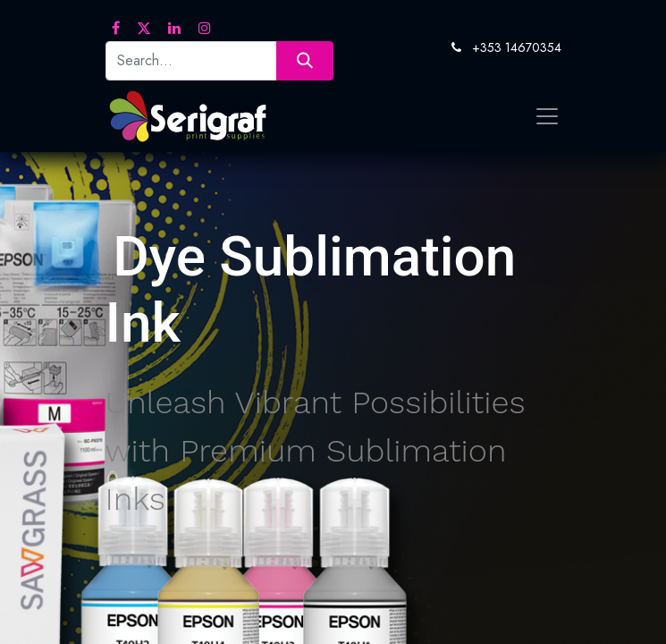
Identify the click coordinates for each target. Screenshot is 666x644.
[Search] (304, 60)
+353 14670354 (517, 47)
